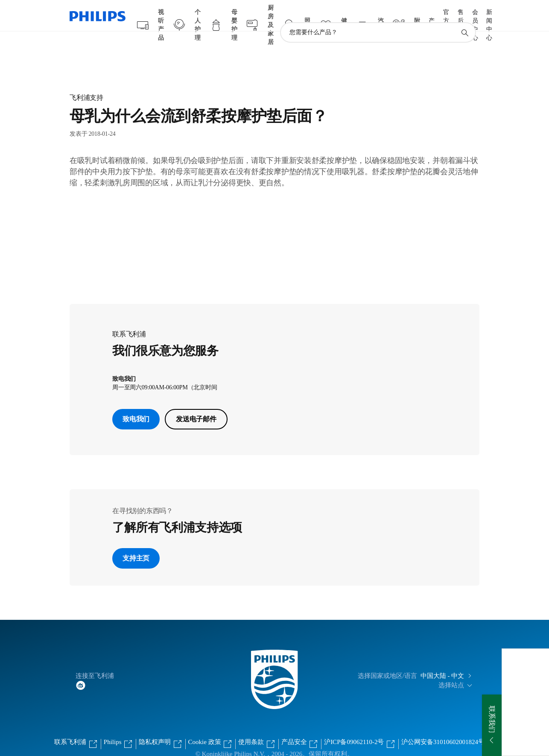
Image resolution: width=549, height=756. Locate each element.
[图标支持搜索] (464, 16)
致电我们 (136, 402)
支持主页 (136, 541)
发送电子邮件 (196, 402)
